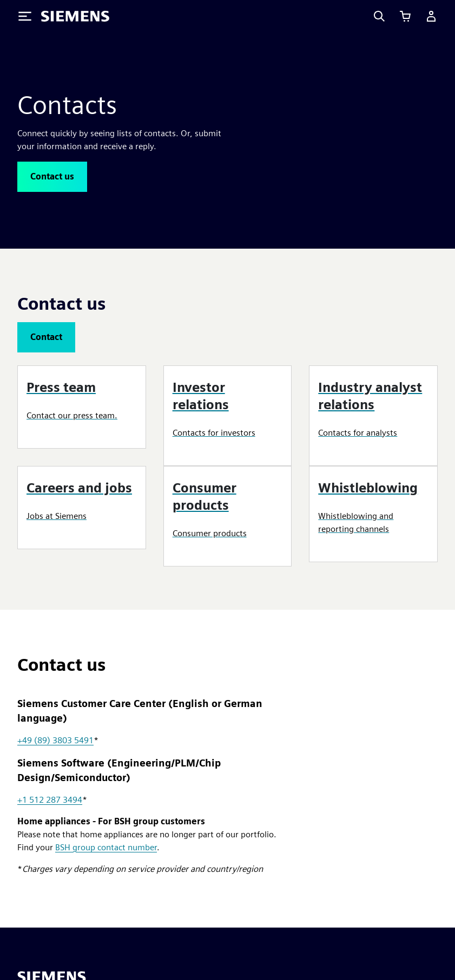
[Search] (379, 16)
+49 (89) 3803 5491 (55, 740)
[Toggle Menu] (25, 16)
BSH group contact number (106, 847)
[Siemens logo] (75, 16)
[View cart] (405, 16)
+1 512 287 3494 (50, 800)
